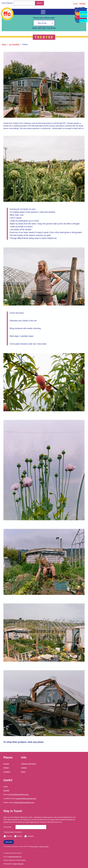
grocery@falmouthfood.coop (18, 794)
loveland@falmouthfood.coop (26, 799)
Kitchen (6, 768)
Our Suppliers (14, 44)
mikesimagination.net (15, 857)
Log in (76, 3)
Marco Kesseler (18, 864)
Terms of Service (44, 847)
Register (82, 3)
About (23, 772)
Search (39, 3)
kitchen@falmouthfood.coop (24, 802)
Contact (24, 768)
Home (4, 44)
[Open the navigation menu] (43, 11)
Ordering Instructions (29, 764)
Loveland (7, 772)
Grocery (6, 764)
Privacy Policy (34, 847)
